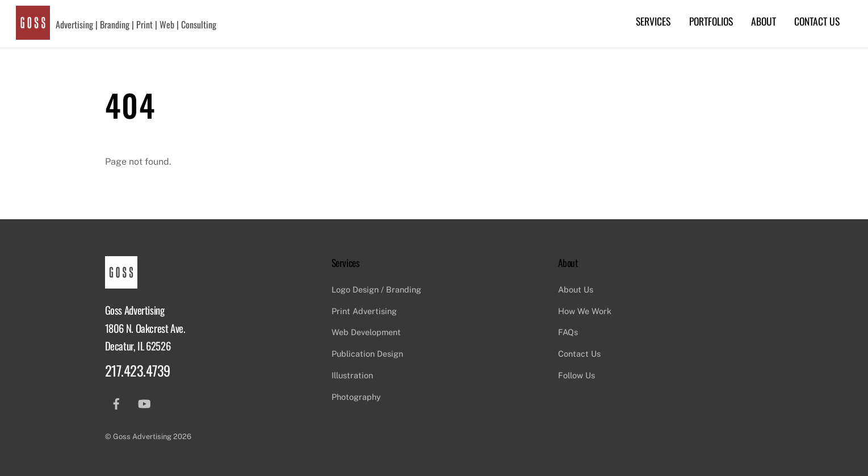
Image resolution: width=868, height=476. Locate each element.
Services (653, 21)
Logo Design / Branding (376, 289)
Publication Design (367, 354)
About (764, 21)
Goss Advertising (142, 437)
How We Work (585, 311)
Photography (356, 397)
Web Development (366, 332)
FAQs (568, 332)
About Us (576, 289)
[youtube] (144, 402)
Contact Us (817, 21)
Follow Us (576, 375)
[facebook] (116, 402)
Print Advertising (364, 311)
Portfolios (711, 21)
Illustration (352, 375)
